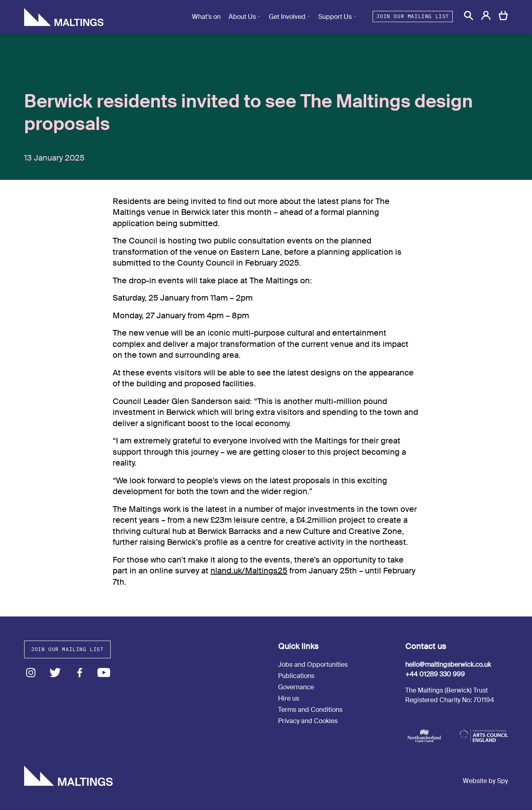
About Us (242, 17)
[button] (469, 15)
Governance (296, 687)
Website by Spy (485, 781)
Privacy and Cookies (308, 721)
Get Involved (287, 17)
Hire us (289, 698)
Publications (296, 676)
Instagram (31, 673)
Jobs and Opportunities (313, 665)
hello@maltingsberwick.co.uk (448, 665)
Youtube (104, 673)
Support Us (335, 17)
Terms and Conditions (310, 710)
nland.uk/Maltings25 (249, 571)
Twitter (55, 673)
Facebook (79, 673)
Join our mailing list (413, 16)
